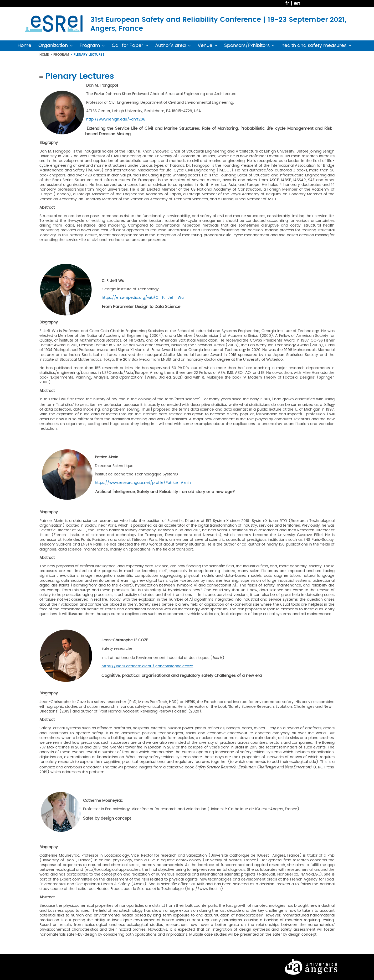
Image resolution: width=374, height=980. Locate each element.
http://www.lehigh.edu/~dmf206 (116, 119)
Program (61, 54)
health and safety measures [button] (314, 46)
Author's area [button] (170, 46)
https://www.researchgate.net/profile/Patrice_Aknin (143, 483)
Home (44, 54)
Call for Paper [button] (127, 46)
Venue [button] (205, 46)
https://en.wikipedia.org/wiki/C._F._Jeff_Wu (143, 298)
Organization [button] (53, 46)
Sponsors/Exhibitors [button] (247, 46)
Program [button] (90, 46)
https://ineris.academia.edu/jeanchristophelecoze (147, 666)
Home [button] (24, 46)
